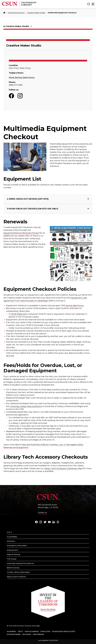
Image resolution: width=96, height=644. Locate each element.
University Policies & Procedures (20, 563)
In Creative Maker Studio (16, 26)
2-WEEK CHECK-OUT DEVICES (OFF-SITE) (28, 199)
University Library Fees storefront (26, 406)
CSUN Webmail (38, 634)
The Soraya (12, 559)
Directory (11, 541)
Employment (12, 550)
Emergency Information (17, 545)
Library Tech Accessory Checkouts (61, 468)
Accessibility (12, 537)
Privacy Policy (45, 631)
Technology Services (16, 13)
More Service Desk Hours (22, 77)
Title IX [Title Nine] (20, 631)
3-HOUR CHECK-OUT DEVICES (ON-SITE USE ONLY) (33, 209)
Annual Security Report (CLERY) (64, 631)
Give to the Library (48, 609)
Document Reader (14, 634)
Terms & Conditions (32, 631)
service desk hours (75, 306)
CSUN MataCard (18, 314)
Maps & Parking (13, 554)
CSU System (27, 634)
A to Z (9, 532)
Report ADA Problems (16, 577)
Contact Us (42, 512)
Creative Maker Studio (36, 13)
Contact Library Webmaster (19, 572)
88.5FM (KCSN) (13, 568)
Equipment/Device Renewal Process (21, 233)
